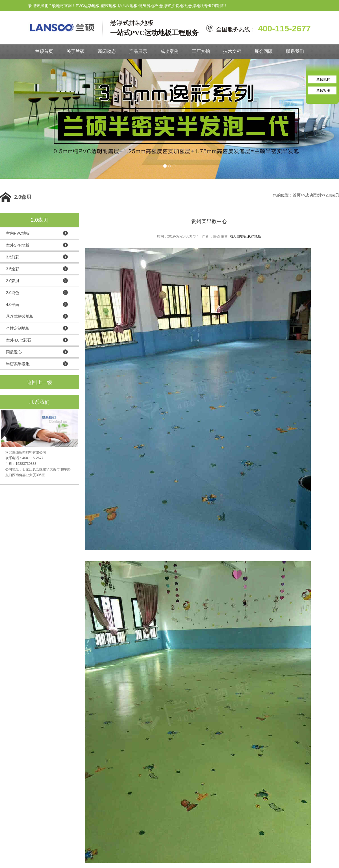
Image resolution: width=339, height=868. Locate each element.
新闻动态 (107, 51)
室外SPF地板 (18, 245)
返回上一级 (40, 382)
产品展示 (138, 51)
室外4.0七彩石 (19, 340)
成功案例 (169, 51)
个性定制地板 (18, 328)
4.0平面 (13, 305)
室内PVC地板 (18, 233)
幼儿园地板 (238, 236)
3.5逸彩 (13, 269)
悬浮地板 (254, 236)
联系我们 (295, 51)
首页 (297, 195)
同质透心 (14, 352)
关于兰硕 (75, 51)
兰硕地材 (323, 79)
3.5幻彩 (13, 257)
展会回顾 (264, 51)
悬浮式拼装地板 (20, 316)
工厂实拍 (201, 51)
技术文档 (232, 51)
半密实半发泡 (18, 364)
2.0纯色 (13, 293)
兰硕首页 (44, 51)
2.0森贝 (332, 195)
